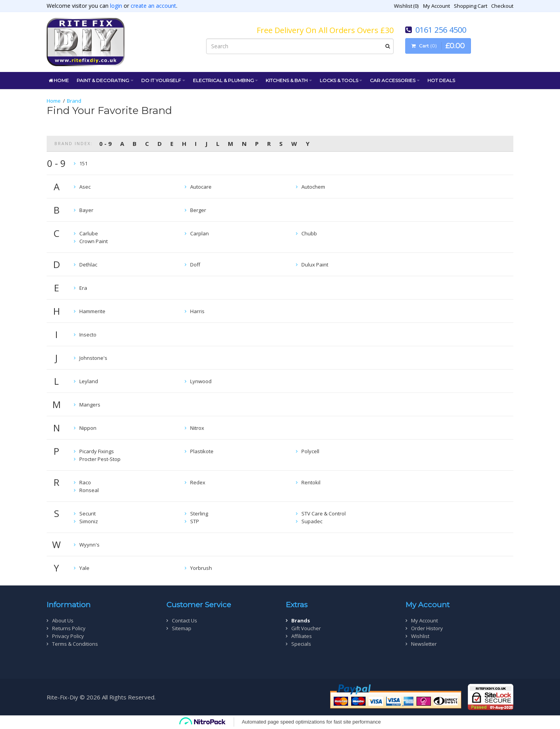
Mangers (90, 405)
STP (195, 521)
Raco (85, 482)
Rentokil (311, 482)
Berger (198, 210)
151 (83, 163)
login (116, 6)
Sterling (199, 513)
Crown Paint (94, 241)
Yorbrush (201, 568)
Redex (198, 482)
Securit (87, 513)
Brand (74, 101)
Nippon (88, 428)
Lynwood (201, 381)
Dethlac (88, 265)
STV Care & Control (324, 513)
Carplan (199, 233)
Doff (195, 265)
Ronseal (89, 490)
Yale (84, 568)
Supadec (312, 521)
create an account (153, 6)
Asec (85, 187)
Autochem (313, 187)
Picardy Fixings (97, 451)
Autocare (201, 187)
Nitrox (197, 428)
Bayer (86, 210)
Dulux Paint (315, 265)
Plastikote (202, 451)
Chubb (309, 233)
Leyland (89, 381)
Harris (197, 311)
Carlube (89, 233)
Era (83, 288)
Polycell (310, 451)
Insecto (88, 335)
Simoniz (89, 521)
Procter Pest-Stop (100, 459)
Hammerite (92, 311)
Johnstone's (93, 358)
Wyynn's (89, 545)
